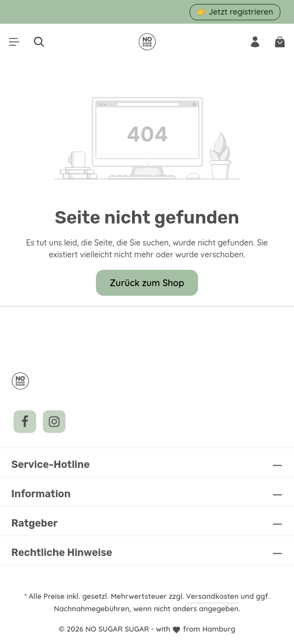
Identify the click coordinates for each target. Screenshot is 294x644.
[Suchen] (39, 42)
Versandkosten (214, 596)
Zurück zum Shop (147, 282)
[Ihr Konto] (255, 42)
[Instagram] (54, 422)
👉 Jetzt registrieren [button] (235, 12)
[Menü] (14, 42)
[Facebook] (25, 422)
